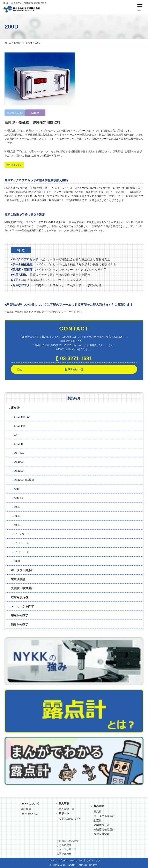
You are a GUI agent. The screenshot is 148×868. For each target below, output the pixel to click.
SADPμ (18, 444)
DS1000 (19, 462)
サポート (64, 813)
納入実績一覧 (67, 809)
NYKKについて (30, 804)
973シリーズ (22, 552)
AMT (17, 489)
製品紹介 (18, 43)
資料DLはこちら (14, 165)
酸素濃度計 (18, 579)
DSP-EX (19, 453)
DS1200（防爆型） (25, 480)
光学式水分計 (102, 825)
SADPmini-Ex (22, 417)
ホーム (8, 43)
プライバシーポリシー (71, 860)
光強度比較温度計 (22, 588)
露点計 (29, 43)
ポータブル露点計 (22, 570)
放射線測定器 (20, 597)
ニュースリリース (66, 849)
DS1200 (19, 471)
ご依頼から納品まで (68, 841)
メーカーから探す (22, 606)
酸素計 (98, 821)
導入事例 (64, 804)
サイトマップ (93, 860)
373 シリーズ (22, 534)
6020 (17, 561)
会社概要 (26, 809)
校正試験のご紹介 (69, 819)
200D (17, 516)
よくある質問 (64, 845)
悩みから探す (20, 624)
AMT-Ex (19, 498)
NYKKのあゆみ (30, 814)
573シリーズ (22, 543)
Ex (16, 435)
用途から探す (20, 615)
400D (17, 525)
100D (17, 507)
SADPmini (20, 426)
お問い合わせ (74, 369)
